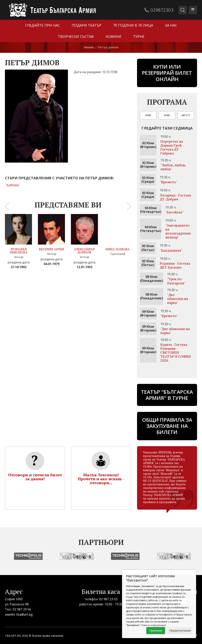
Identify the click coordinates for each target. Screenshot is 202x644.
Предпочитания (180, 631)
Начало (89, 47)
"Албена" (12, 185)
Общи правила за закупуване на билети (167, 426)
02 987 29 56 (22, 609)
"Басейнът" (175, 212)
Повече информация (154, 625)
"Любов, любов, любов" (173, 167)
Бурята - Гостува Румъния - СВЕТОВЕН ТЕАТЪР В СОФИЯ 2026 (176, 352)
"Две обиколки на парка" (178, 299)
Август (186, 115)
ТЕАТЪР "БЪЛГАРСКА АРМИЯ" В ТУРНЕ (167, 395)
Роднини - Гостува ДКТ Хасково (175, 265)
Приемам (156, 631)
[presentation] (7, 206)
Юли (167, 115)
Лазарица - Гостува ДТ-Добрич (175, 197)
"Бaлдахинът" (171, 250)
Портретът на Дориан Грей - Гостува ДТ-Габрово (172, 147)
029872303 (162, 10)
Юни (148, 115)
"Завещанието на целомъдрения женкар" (178, 231)
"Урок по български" (176, 281)
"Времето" (168, 182)
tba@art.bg (24, 614)
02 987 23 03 (108, 599)
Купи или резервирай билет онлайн (167, 73)
